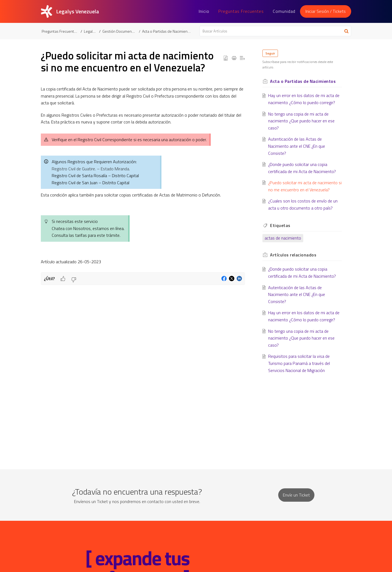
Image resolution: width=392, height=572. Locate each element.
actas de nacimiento (283, 238)
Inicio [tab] (204, 11)
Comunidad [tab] (284, 11)
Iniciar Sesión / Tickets (326, 11)
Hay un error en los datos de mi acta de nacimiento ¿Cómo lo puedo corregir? (304, 99)
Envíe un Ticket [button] (296, 495)
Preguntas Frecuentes (60, 31)
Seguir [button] (270, 53)
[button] (346, 31)
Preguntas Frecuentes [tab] (241, 11)
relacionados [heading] (293, 255)
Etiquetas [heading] (280, 225)
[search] (275, 31)
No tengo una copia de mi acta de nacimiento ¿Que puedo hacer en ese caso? (301, 121)
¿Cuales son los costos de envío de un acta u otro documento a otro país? (303, 204)
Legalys (90, 31)
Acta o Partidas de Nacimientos (167, 31)
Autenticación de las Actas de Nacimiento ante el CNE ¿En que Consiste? (297, 146)
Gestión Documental (119, 31)
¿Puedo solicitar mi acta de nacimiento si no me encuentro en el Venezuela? (305, 186)
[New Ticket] (296, 495)
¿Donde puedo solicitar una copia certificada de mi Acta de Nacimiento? (302, 168)
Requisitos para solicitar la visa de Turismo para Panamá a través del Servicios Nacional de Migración (299, 363)
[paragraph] (143, 179)
